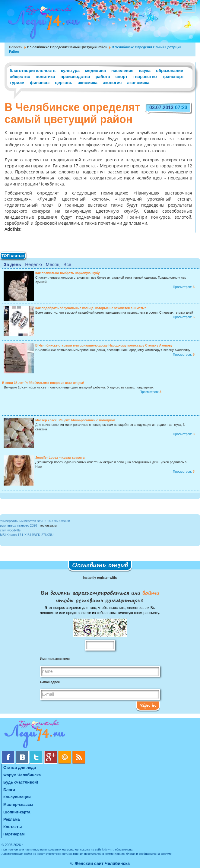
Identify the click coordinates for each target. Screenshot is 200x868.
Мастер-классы (18, 805)
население (122, 71)
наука (145, 71)
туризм (17, 83)
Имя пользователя (55, 659)
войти (150, 593)
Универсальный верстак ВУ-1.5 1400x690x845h (35, 521)
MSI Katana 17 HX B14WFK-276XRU (27, 535)
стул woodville (10, 530)
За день (12, 264)
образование (170, 71)
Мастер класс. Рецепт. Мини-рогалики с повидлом (75, 420)
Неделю (33, 264)
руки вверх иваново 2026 (19, 525)
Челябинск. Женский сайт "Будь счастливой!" (43, 24)
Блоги (9, 790)
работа (103, 77)
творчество (145, 77)
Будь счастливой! (21, 782)
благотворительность (33, 71)
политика (45, 77)
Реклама (11, 819)
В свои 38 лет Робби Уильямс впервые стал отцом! (43, 383)
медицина (95, 71)
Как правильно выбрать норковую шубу (67, 273)
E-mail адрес (50, 682)
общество (20, 77)
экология (112, 83)
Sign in (148, 705)
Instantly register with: (100, 578)
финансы (40, 83)
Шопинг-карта (17, 812)
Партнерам (14, 834)
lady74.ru (108, 849)
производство (75, 77)
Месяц (53, 264)
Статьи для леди (20, 767)
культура (70, 71)
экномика (88, 83)
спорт (122, 77)
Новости (16, 47)
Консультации (17, 797)
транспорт (173, 77)
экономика (138, 83)
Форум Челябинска (22, 775)
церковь (64, 83)
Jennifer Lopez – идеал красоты (60, 458)
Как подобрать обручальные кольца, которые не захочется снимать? (91, 308)
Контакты (13, 827)
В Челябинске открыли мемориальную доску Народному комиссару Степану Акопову (104, 345)
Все (67, 264)
